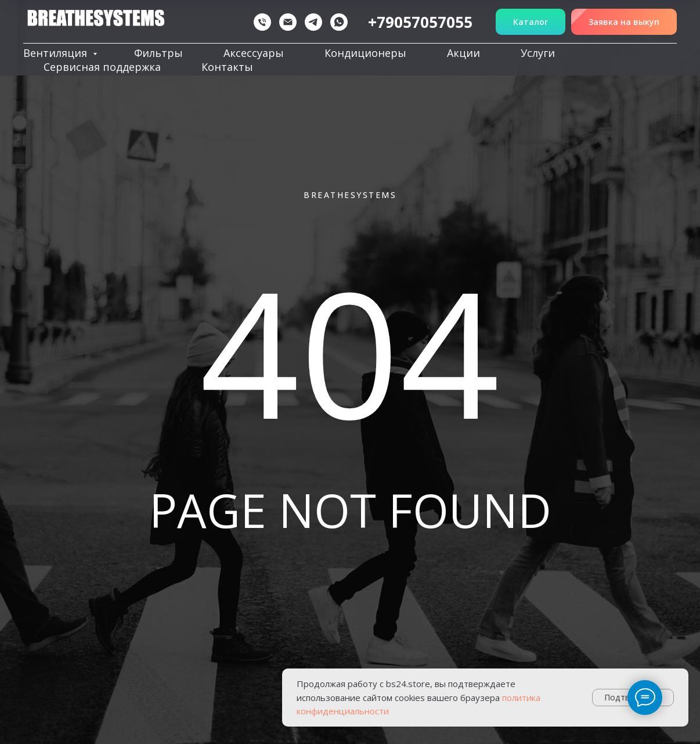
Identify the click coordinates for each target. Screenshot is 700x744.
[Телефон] (262, 22)
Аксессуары (254, 53)
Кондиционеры (365, 53)
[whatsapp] (339, 22)
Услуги (538, 53)
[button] (624, 22)
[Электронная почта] (288, 22)
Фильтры (158, 53)
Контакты (227, 67)
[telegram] (313, 22)
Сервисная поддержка (102, 67)
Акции (463, 53)
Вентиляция (57, 53)
